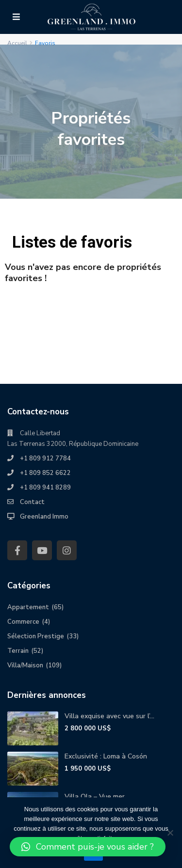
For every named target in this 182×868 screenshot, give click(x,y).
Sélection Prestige (36, 636)
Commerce (23, 622)
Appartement (28, 607)
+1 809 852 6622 (45, 473)
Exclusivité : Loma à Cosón (106, 756)
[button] (88, 847)
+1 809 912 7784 (45, 458)
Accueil (17, 43)
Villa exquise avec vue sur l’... (109, 716)
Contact (32, 502)
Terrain (18, 651)
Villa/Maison (25, 665)
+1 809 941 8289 (45, 488)
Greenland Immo (44, 517)
